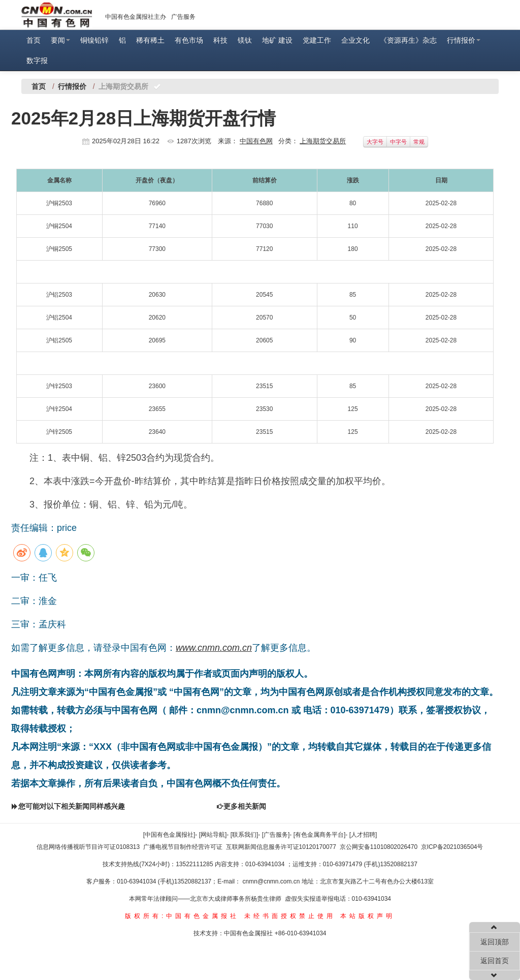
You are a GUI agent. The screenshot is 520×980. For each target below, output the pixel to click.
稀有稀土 (150, 40)
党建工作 (317, 40)
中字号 (398, 142)
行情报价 (464, 40)
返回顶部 (495, 942)
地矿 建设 (277, 40)
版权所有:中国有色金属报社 (182, 916)
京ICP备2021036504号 (452, 847)
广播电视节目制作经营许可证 (183, 847)
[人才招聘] (363, 835)
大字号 (375, 142)
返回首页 (495, 961)
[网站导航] (213, 835)
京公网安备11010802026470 (379, 847)
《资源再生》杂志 (408, 40)
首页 (34, 40)
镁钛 (245, 40)
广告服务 (183, 17)
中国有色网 (256, 141)
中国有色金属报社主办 (136, 17)
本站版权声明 (368, 916)
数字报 (37, 60)
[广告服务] (276, 835)
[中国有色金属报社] (169, 835)
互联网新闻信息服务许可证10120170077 (281, 847)
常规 (419, 142)
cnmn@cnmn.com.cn (272, 881)
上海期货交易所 (323, 141)
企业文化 (355, 40)
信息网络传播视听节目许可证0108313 (88, 847)
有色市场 (189, 40)
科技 (220, 40)
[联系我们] (245, 835)
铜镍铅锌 (94, 40)
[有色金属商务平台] (320, 835)
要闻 (60, 40)
